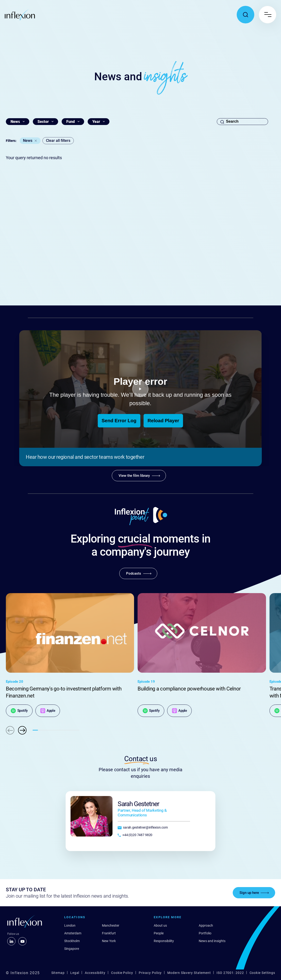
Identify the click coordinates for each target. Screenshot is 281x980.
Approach (206, 925)
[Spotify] (19, 711)
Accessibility (95, 973)
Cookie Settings (262, 973)
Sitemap (58, 973)
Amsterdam (73, 933)
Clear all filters (58, 141)
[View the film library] (139, 476)
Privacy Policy (150, 973)
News (28, 141)
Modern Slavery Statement (189, 973)
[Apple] (48, 711)
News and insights (212, 941)
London (70, 925)
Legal (75, 973)
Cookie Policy (122, 973)
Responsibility (164, 941)
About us (160, 925)
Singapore (72, 949)
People (159, 933)
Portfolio (205, 933)
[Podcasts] (138, 573)
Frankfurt (109, 933)
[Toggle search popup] (245, 15)
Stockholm (72, 941)
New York (109, 941)
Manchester (111, 925)
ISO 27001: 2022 (230, 973)
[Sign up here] (254, 893)
